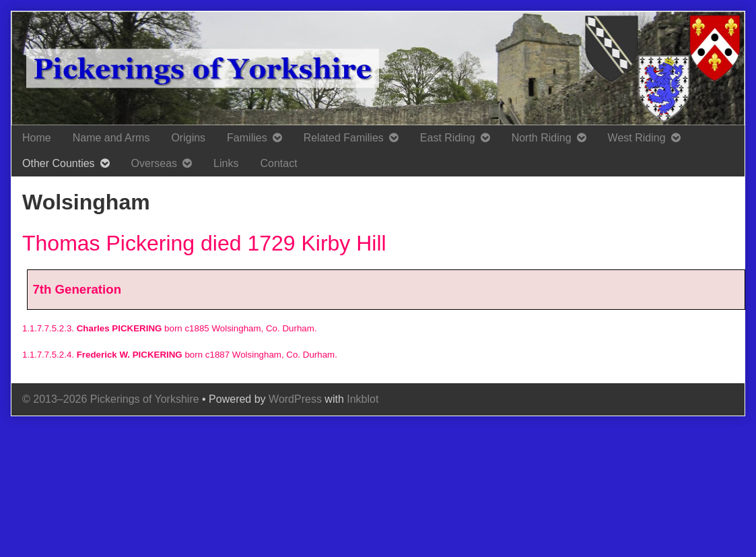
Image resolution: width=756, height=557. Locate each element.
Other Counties (59, 163)
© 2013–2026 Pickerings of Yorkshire (111, 399)
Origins (188, 138)
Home (37, 138)
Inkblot (363, 399)
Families (247, 138)
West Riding (637, 138)
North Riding (542, 138)
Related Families (344, 138)
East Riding (448, 138)
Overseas (154, 163)
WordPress (295, 399)
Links (226, 163)
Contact (278, 163)
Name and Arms (111, 138)
